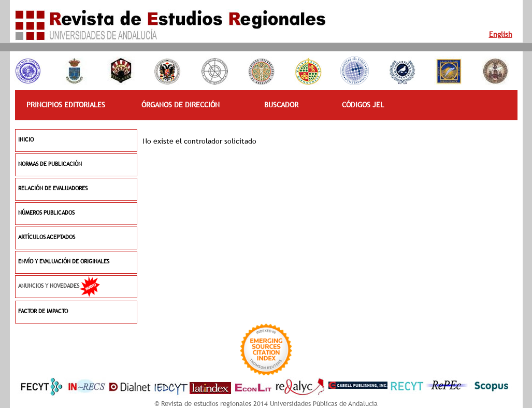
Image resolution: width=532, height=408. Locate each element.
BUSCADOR (281, 105)
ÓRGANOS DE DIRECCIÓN (181, 105)
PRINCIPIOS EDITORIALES (66, 105)
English (501, 34)
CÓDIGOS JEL (363, 105)
